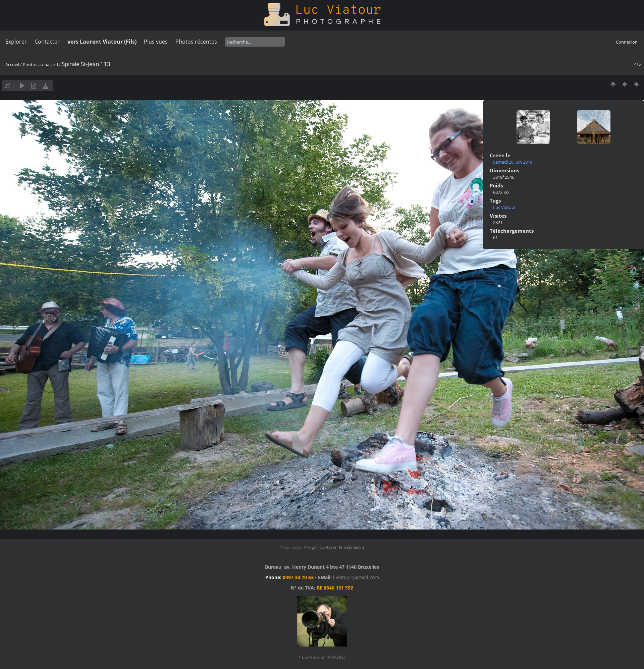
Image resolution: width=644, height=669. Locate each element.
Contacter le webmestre (342, 547)
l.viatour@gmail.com (356, 577)
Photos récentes (196, 42)
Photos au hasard (40, 64)
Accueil (12, 64)
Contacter (47, 42)
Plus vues (156, 42)
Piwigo (310, 547)
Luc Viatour (504, 207)
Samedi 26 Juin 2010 (513, 162)
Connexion (627, 42)
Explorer (16, 42)
